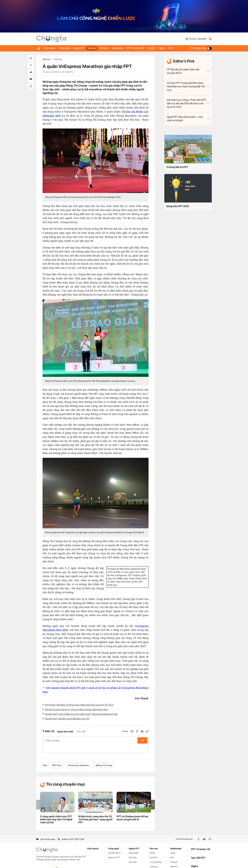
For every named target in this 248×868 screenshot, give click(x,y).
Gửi (142, 740)
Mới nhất (81, 732)
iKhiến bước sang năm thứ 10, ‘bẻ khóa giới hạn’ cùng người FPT (95, 811)
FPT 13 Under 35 (143, 48)
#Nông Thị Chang (104, 757)
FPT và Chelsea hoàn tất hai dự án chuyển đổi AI (132, 810)
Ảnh (172, 849)
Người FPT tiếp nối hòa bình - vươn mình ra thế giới (188, 119)
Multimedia (124, 48)
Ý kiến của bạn (96, 740)
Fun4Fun (154, 849)
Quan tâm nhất (65, 732)
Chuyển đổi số (114, 845)
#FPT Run (57, 757)
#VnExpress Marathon (78, 757)
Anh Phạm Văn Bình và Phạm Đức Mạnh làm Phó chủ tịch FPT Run (79, 705)
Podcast (174, 854)
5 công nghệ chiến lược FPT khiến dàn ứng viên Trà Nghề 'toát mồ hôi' (56, 811)
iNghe (172, 48)
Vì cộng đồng (155, 854)
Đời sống (133, 849)
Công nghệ (66, 48)
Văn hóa (96, 48)
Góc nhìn (133, 854)
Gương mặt (134, 845)
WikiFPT (174, 858)
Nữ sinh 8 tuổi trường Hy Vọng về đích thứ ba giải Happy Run (76, 709)
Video (173, 845)
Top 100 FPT (198, 849)
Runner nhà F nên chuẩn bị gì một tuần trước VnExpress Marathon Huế (81, 714)
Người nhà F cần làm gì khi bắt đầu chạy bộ (67, 719)
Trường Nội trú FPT (177, 167)
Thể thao (109, 48)
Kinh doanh (50, 48)
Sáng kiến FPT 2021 (178, 206)
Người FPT (82, 48)
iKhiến (152, 845)
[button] (153, 796)
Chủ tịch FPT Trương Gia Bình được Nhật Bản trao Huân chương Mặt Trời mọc (188, 86)
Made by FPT (114, 849)
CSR (182, 48)
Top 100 (160, 48)
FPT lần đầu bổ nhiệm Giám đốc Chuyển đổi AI (188, 71)
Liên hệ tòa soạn (46, 831)
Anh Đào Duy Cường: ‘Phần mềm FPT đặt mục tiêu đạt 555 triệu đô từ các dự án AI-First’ (188, 103)
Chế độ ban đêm (201, 48)
